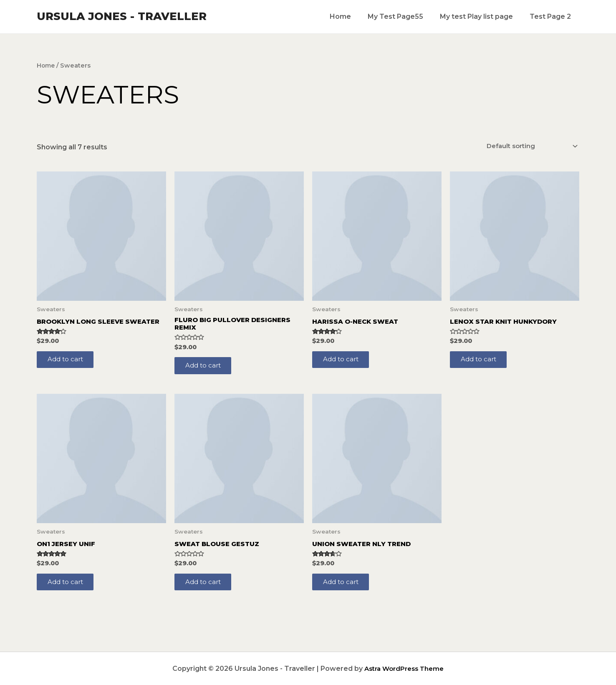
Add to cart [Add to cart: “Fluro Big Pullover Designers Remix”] (206, 369)
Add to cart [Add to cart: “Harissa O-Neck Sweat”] (343, 362)
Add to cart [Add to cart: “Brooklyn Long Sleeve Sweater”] (68, 369)
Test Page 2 (552, 16)
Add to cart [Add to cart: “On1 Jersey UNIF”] (68, 588)
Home (352, 16)
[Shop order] (527, 146)
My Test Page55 (404, 16)
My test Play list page (481, 16)
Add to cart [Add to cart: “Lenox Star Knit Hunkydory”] (481, 362)
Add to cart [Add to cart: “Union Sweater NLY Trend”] (343, 588)
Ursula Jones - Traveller (122, 16)
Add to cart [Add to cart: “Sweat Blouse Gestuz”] (206, 588)
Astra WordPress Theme (404, 669)
